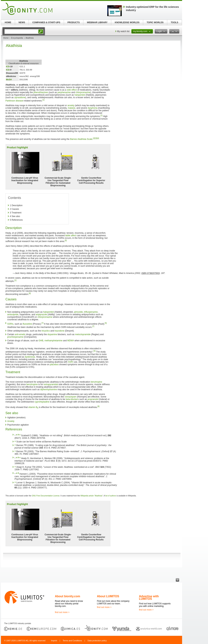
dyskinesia (30, 357)
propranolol (93, 399)
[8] (98, 406)
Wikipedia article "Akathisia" (92, 496)
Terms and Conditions (72, 641)
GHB (41, 341)
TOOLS (174, 22)
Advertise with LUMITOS (149, 598)
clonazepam (71, 397)
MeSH (9, 80)
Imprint (54, 641)
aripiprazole (41, 314)
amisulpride (13, 314)
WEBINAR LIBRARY (97, 22)
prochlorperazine (15, 337)
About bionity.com (67, 596)
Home (6, 38)
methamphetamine (53, 341)
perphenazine (64, 92)
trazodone (59, 331)
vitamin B (33, 407)
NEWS (22, 22)
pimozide (78, 312)
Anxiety (11, 421)
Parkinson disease (14, 101)
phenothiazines (41, 92)
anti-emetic (20, 334)
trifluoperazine (91, 312)
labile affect (71, 235)
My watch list (123, 31)
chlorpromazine (83, 92)
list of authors (111, 496)
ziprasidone (20, 97)
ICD (8, 66)
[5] (66, 240)
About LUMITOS (108, 596)
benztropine (96, 382)
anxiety (71, 105)
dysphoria (93, 108)
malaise (71, 108)
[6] (30, 293)
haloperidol (80, 95)
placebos (54, 364)
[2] (94, 138)
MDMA (71, 341)
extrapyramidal (51, 384)
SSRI (71, 362)
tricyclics (46, 331)
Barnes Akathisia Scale (81, 139)
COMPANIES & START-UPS (46, 22)
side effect (72, 90)
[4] (98, 138)
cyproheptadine (42, 402)
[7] (42, 323)
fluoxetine (27, 324)
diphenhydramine (49, 389)
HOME (8, 22)
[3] (96, 138)
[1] (43, 100)
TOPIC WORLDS (155, 22)
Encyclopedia (17, 38)
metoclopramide (83, 334)
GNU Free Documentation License (46, 496)
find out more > (62, 612)
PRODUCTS (73, 22)
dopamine (52, 334)
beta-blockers (72, 399)
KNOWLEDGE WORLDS (127, 22)
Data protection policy (97, 641)
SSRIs (10, 324)
